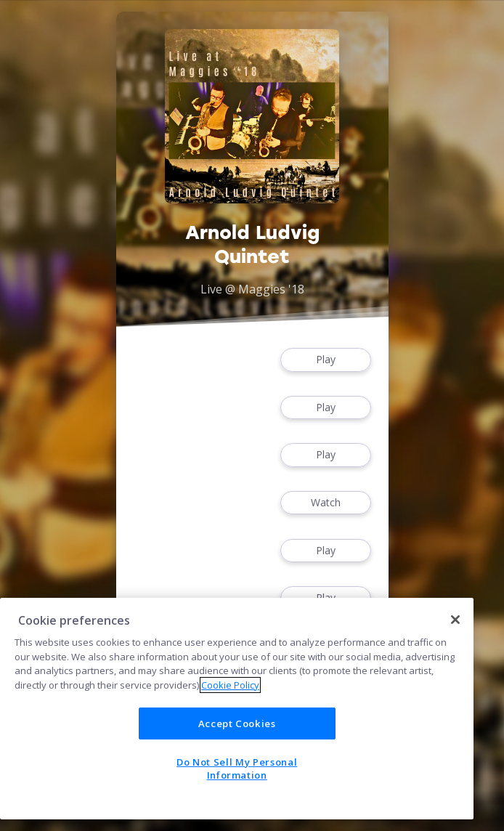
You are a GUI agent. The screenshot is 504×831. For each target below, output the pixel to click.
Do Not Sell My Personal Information (237, 769)
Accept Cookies (237, 723)
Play (325, 360)
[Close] (455, 620)
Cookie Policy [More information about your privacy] (230, 685)
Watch (325, 503)
